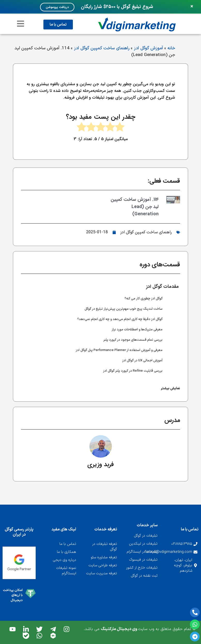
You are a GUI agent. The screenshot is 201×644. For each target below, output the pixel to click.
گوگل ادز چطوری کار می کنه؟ (144, 299)
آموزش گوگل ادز (148, 48)
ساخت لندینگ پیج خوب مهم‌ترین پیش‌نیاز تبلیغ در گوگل (123, 309)
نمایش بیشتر (171, 388)
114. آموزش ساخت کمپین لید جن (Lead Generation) (135, 207)
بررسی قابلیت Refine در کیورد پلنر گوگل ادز (133, 371)
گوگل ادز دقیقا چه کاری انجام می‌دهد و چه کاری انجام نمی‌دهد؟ (120, 319)
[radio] (120, 128)
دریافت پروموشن (57, 7)
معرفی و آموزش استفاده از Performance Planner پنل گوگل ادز (119, 350)
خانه (171, 48)
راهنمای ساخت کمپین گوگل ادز (102, 48)
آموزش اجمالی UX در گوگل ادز (142, 361)
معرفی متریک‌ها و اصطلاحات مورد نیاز (137, 330)
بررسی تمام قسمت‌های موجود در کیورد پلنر (133, 340)
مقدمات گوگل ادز (163, 287)
